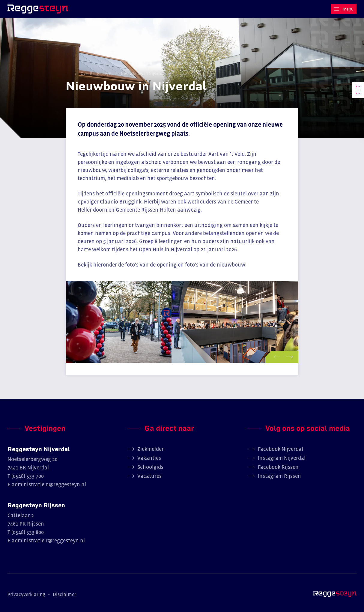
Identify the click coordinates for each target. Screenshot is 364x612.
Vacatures (149, 476)
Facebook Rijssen (278, 467)
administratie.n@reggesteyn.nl (49, 484)
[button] (276, 357)
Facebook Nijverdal (280, 449)
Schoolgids (150, 467)
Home (68, 73)
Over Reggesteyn (96, 74)
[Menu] (344, 9)
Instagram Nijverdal (282, 458)
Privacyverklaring (26, 594)
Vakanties (149, 458)
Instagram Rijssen (279, 476)
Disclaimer (64, 594)
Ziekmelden (151, 449)
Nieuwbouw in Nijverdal (143, 74)
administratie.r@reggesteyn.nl (48, 541)
